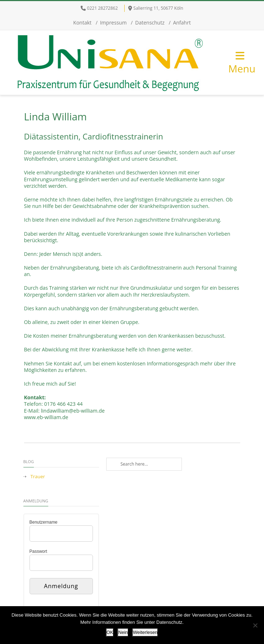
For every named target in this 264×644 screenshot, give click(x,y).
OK (110, 632)
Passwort (38, 551)
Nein (123, 632)
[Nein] (255, 625)
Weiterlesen (145, 632)
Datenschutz (150, 23)
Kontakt (82, 23)
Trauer (38, 477)
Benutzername (44, 522)
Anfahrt (182, 23)
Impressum (113, 23)
